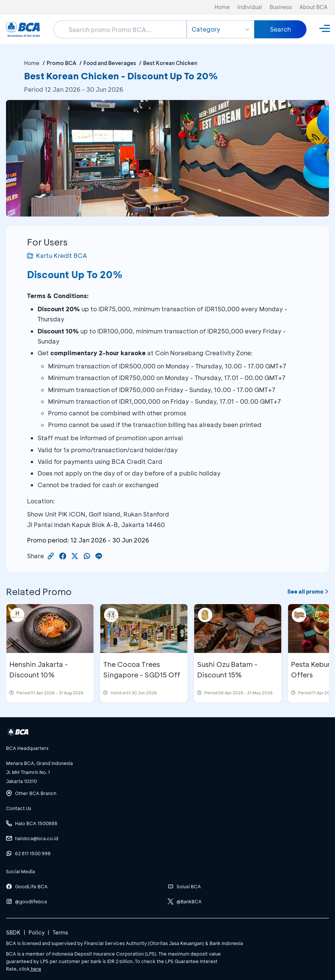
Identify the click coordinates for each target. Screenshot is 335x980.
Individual (250, 7)
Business (281, 7)
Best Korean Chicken (170, 63)
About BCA (313, 7)
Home (222, 7)
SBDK (13, 932)
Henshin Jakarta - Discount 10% (39, 669)
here (35, 969)
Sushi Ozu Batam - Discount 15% (227, 669)
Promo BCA (61, 63)
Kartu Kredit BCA (57, 255)
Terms (60, 932)
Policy (37, 932)
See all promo (308, 591)
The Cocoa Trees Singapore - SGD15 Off (142, 669)
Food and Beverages (110, 63)
